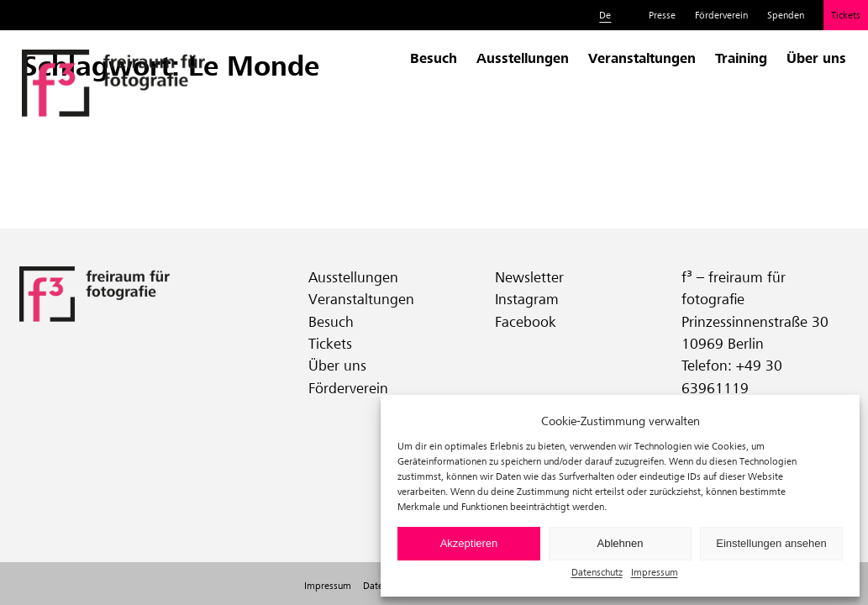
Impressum (655, 572)
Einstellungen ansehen (771, 543)
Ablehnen (621, 543)
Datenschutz (597, 572)
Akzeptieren (469, 543)
